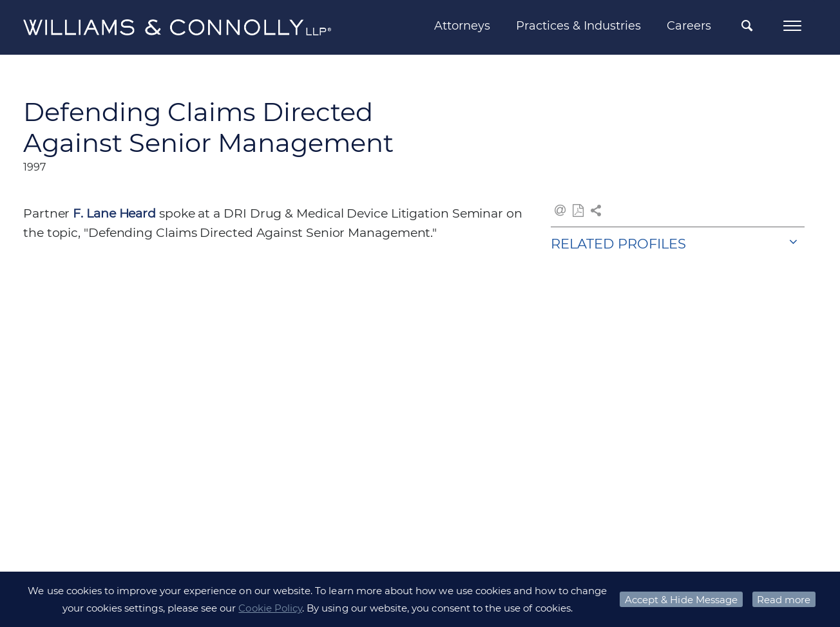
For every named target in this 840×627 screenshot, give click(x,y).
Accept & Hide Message (681, 600)
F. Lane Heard (114, 213)
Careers (689, 26)
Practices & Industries (578, 26)
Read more (784, 600)
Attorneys (462, 26)
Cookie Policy (270, 608)
